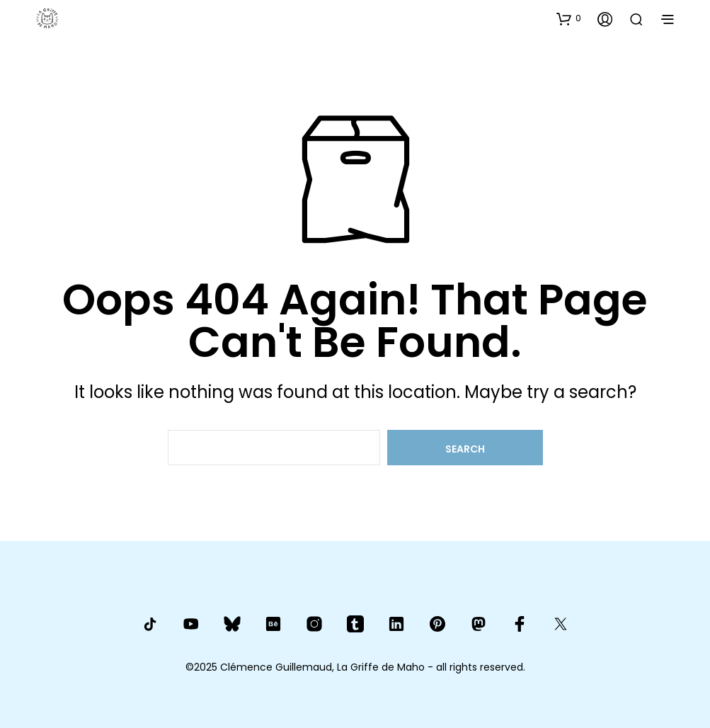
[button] (569, 18)
